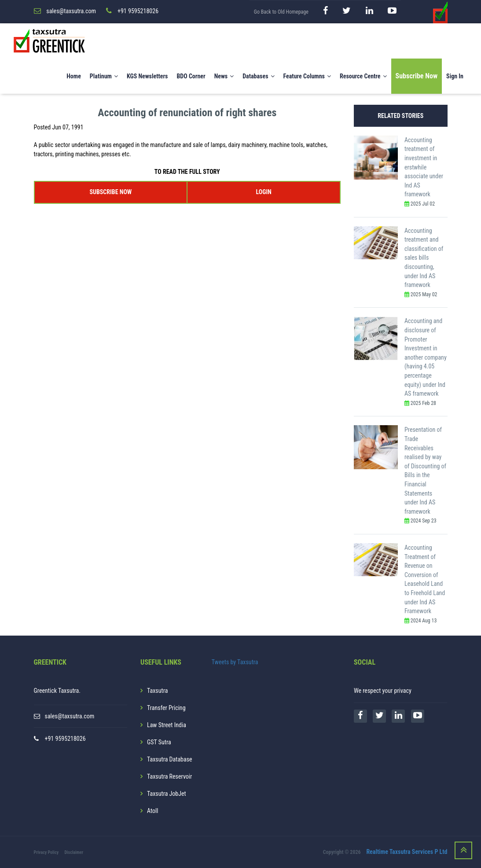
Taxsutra (157, 691)
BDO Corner (191, 76)
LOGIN (263, 192)
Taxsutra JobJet (167, 794)
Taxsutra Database (170, 759)
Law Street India (167, 725)
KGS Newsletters (147, 76)
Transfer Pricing (166, 708)
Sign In (455, 76)
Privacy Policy (46, 852)
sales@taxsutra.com (70, 716)
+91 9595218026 (65, 739)
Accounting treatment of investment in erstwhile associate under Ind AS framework (424, 167)
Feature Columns (307, 76)
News (224, 76)
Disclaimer (74, 852)
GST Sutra (159, 742)
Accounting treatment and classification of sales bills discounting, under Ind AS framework (424, 258)
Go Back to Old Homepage (281, 12)
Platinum (104, 76)
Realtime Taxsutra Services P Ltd (407, 852)
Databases (258, 76)
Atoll (152, 811)
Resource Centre (363, 76)
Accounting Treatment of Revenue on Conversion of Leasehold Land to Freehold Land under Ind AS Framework (425, 579)
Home (74, 76)
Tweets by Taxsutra (235, 662)
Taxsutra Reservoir (169, 776)
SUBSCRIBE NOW (110, 192)
